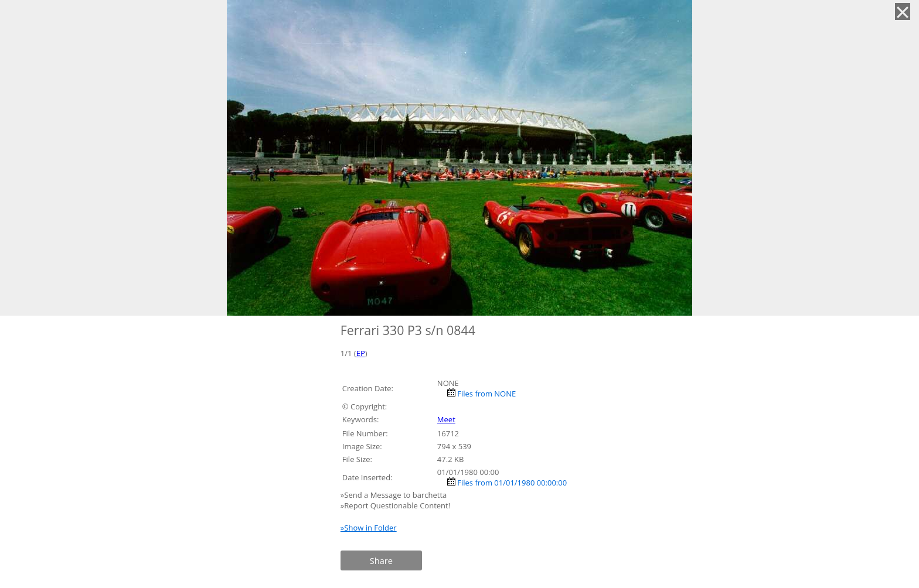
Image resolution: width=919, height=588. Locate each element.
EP (361, 353)
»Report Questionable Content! (395, 505)
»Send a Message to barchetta (395, 495)
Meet (446, 419)
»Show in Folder (369, 528)
